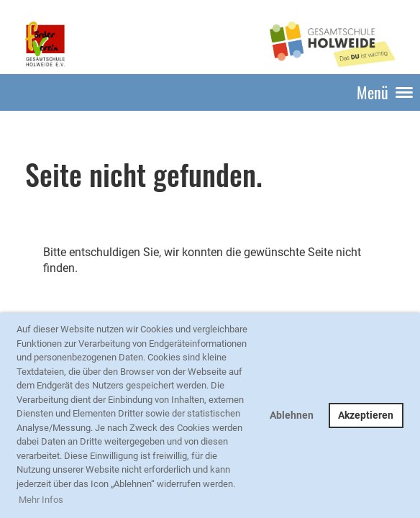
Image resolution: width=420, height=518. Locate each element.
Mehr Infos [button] (41, 500)
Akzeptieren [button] (366, 415)
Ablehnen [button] (292, 415)
